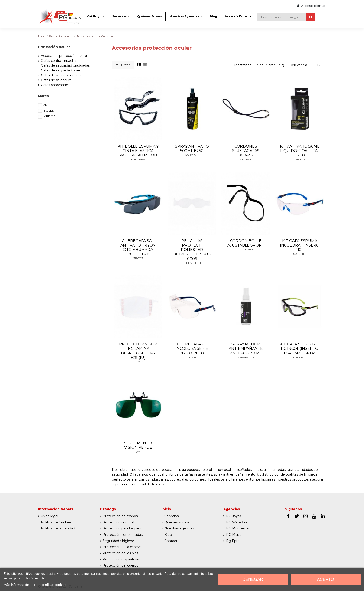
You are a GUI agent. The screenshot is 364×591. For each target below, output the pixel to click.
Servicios (171, 516)
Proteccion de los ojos (120, 553)
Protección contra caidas (123, 535)
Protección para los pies (122, 528)
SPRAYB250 (192, 155)
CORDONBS (246, 250)
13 (320, 65)
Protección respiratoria (121, 559)
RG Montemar (238, 528)
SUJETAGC (246, 159)
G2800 (192, 357)
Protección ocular (54, 47)
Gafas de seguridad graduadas (65, 65)
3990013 (138, 258)
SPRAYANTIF (246, 357)
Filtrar (123, 65)
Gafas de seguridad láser (61, 70)
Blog (168, 535)
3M (46, 105)
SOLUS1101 (300, 254)
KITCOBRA (138, 159)
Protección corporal (118, 522)
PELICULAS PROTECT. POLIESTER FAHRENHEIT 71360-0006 (192, 250)
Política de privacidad (58, 528)
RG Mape (234, 535)
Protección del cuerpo (121, 565)
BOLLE (49, 110)
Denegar (253, 579)
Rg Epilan (234, 541)
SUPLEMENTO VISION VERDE (138, 445)
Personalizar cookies (50, 585)
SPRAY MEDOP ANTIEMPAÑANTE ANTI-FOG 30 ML (246, 349)
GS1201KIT (300, 357)
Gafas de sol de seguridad (62, 75)
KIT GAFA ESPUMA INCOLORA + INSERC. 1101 (300, 245)
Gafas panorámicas (56, 85)
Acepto (325, 579)
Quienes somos (177, 522)
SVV (138, 452)
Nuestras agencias (179, 528)
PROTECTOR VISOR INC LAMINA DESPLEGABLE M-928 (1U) (138, 351)
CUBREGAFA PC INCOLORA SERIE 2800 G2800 (192, 349)
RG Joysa (234, 516)
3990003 (300, 159)
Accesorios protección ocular (64, 56)
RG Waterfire (237, 522)
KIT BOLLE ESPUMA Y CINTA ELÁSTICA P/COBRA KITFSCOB (138, 151)
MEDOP (49, 116)
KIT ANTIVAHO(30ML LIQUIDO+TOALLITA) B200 (300, 151)
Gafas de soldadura (56, 80)
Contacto (172, 541)
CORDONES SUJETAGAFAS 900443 (246, 151)
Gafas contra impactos (59, 61)
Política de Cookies (56, 522)
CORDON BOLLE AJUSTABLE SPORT (246, 243)
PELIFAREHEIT (192, 263)
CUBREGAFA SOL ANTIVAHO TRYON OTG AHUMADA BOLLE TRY (138, 248)
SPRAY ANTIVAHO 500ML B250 (192, 149)
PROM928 (138, 362)
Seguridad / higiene (118, 541)
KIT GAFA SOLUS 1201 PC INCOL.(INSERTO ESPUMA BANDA (300, 349)
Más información (16, 585)
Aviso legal (49, 516)
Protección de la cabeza (122, 547)
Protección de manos (120, 516)
